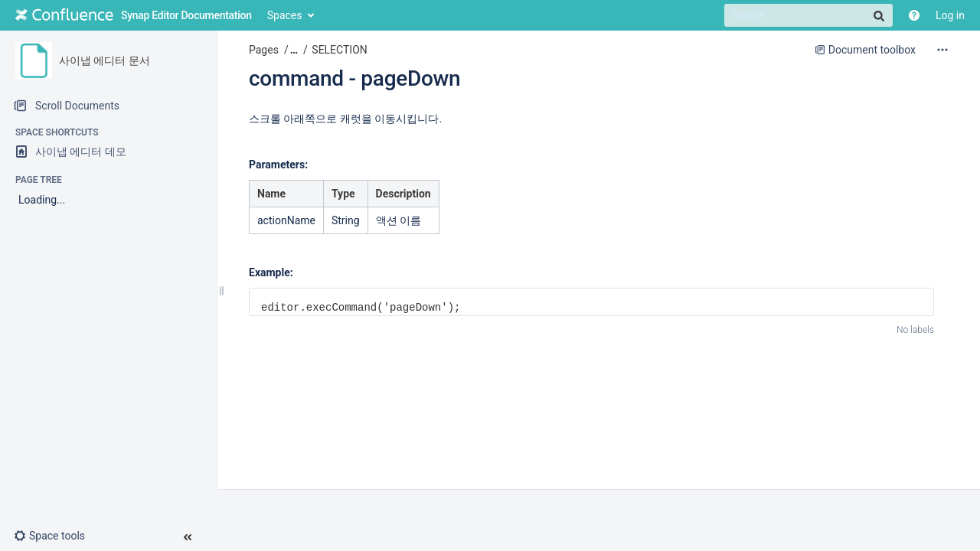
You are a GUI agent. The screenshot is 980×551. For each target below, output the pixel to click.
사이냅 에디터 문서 (105, 60)
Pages (264, 50)
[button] (56, 536)
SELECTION (339, 50)
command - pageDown (354, 78)
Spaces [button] (285, 15)
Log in (950, 15)
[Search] (808, 15)
